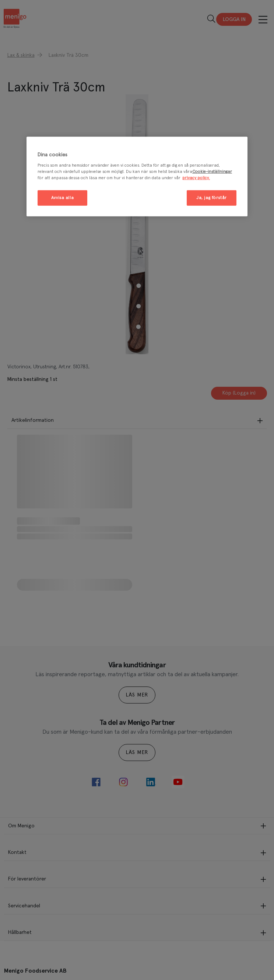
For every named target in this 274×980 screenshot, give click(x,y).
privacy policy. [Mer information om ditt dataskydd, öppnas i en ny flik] (196, 178)
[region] (137, 177)
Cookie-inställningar (212, 172)
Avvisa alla (62, 198)
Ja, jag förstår (212, 198)
